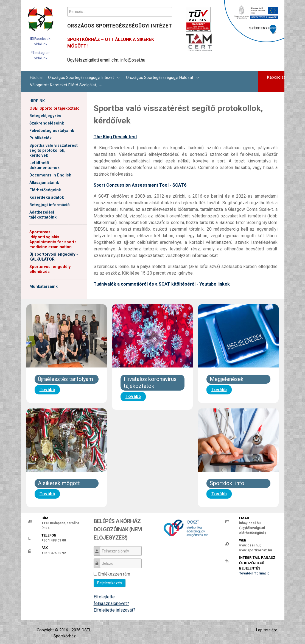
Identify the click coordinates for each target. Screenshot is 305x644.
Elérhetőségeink (45, 190)
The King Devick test (115, 137)
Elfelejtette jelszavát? (114, 610)
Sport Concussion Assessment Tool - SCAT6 (140, 185)
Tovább (47, 390)
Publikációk (40, 138)
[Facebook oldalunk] (40, 41)
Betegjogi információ (50, 205)
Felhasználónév (99, 548)
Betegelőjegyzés (45, 116)
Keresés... (67, 7)
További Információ (254, 573)
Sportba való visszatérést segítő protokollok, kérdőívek (54, 150)
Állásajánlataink (44, 183)
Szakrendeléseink (47, 123)
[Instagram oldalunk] (40, 55)
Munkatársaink (44, 287)
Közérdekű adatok (47, 197)
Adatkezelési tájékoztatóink (43, 215)
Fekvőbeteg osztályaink (52, 131)
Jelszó (99, 561)
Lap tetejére (267, 630)
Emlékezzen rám (114, 574)
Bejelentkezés (110, 583)
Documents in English (50, 175)
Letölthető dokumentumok (44, 165)
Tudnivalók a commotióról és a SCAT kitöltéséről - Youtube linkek (162, 284)
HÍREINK (37, 101)
